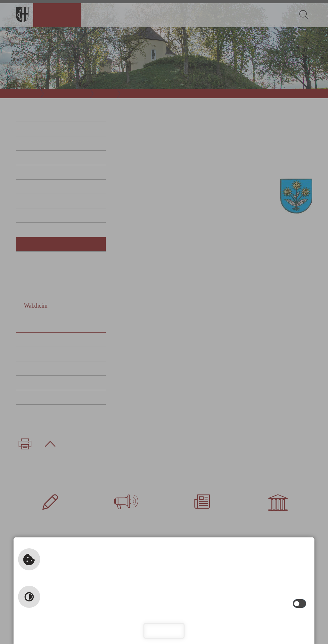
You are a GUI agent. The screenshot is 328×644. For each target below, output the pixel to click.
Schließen (164, 631)
